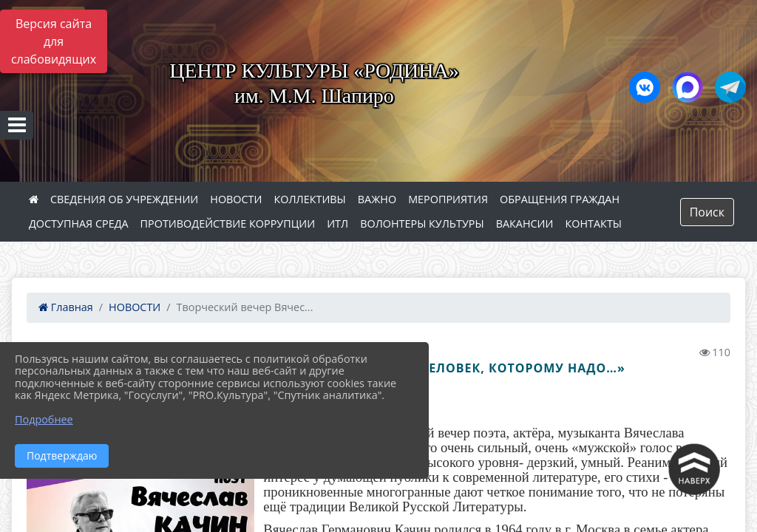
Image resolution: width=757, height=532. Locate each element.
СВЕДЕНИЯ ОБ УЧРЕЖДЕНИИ (124, 199)
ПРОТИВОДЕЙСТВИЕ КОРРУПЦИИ (228, 224)
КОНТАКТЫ (594, 224)
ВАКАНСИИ (525, 224)
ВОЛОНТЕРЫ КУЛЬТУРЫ (422, 224)
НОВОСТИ (236, 199)
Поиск (707, 212)
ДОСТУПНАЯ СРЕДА (79, 224)
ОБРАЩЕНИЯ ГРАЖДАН (560, 199)
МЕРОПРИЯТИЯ (448, 199)
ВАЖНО (377, 199)
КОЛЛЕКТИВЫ (309, 199)
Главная (66, 307)
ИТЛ (337, 224)
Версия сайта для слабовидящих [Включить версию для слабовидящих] (54, 41)
